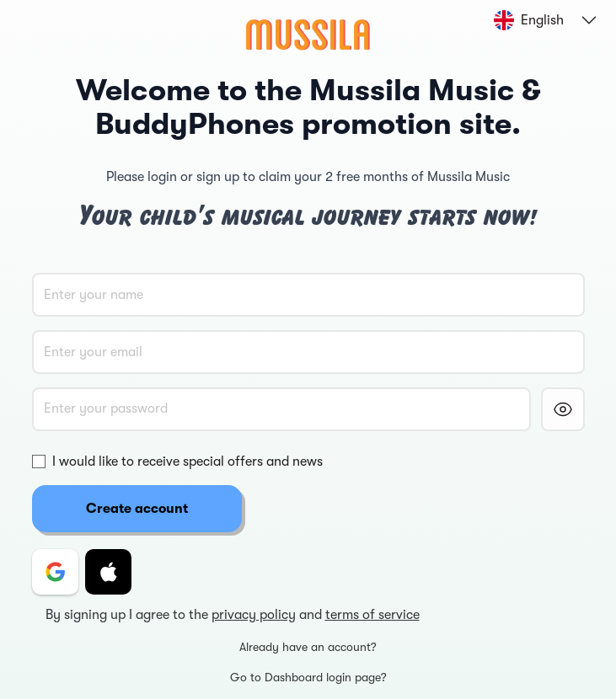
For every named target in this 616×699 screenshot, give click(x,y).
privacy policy (254, 615)
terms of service (372, 615)
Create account (137, 509)
